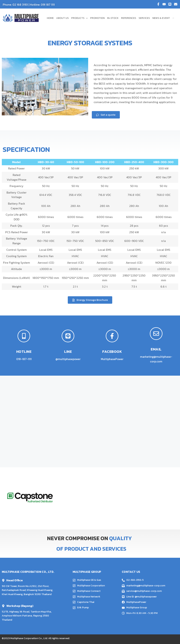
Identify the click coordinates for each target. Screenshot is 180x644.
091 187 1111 (48, 5)
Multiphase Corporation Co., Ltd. (29, 638)
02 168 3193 (20, 5)
